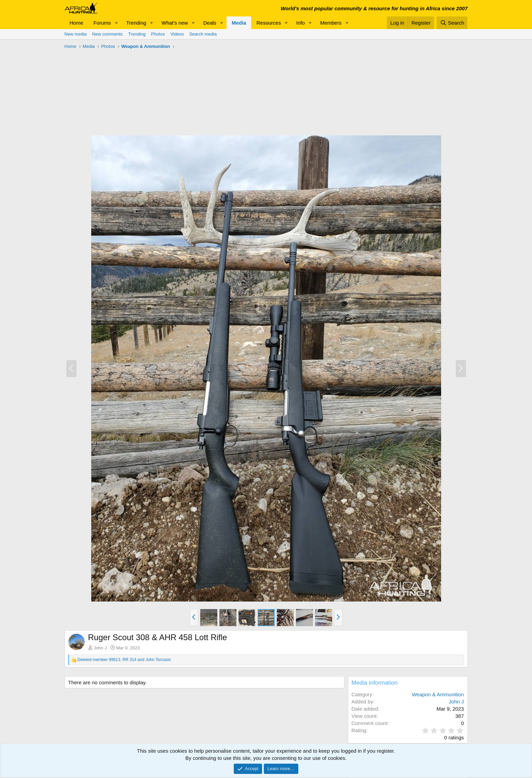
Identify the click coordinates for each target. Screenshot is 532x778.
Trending (136, 23)
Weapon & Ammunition (438, 694)
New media (76, 34)
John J (100, 648)
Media (239, 23)
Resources (269, 23)
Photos (158, 34)
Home (77, 23)
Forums (102, 23)
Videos (177, 34)
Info (301, 23)
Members (331, 23)
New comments (108, 34)
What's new (175, 23)
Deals (210, 23)
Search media (203, 34)
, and (124, 660)
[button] (116, 23)
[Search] (452, 23)
